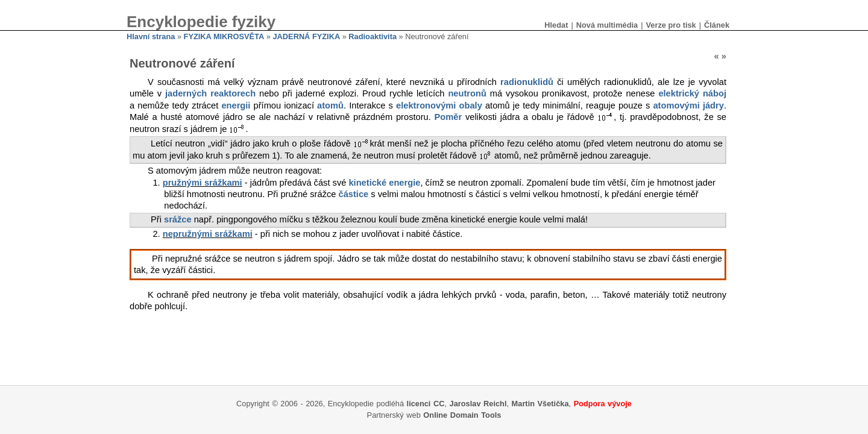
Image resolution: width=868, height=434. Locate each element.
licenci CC (426, 404)
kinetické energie (384, 183)
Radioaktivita (373, 36)
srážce (178, 219)
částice (354, 194)
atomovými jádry (688, 105)
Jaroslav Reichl (478, 404)
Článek (717, 25)
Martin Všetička (540, 404)
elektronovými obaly (439, 105)
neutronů (467, 93)
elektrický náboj (692, 93)
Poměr (448, 117)
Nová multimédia (607, 25)
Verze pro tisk (671, 25)
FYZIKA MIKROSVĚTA (224, 36)
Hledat (556, 25)
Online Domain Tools (462, 415)
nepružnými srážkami (208, 234)
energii (236, 105)
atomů (330, 105)
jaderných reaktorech (210, 93)
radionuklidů (527, 82)
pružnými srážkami (203, 183)
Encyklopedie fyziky (201, 22)
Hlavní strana (151, 36)
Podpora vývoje (603, 404)
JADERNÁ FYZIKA (307, 36)
